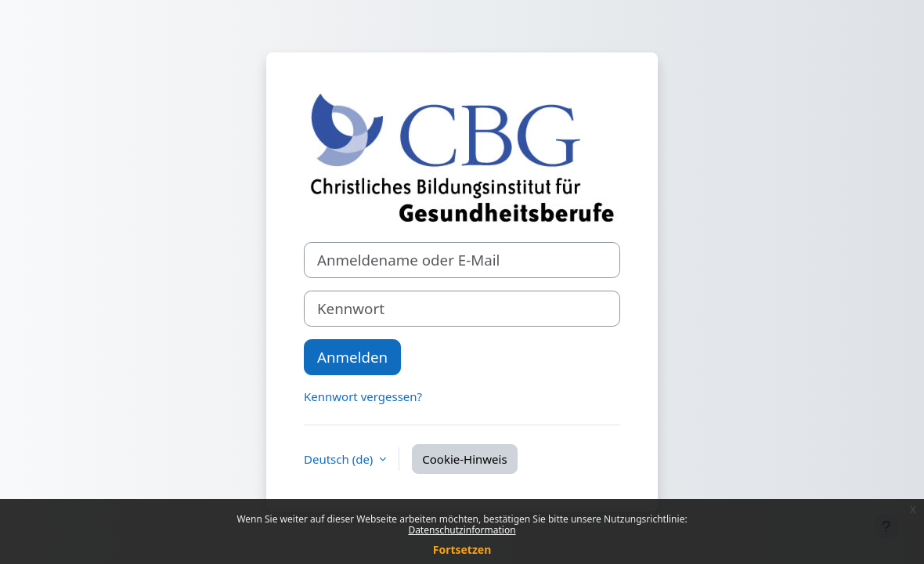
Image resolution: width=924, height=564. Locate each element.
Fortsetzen (462, 550)
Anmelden (352, 357)
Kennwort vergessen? (363, 396)
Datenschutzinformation (462, 530)
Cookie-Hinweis (464, 459)
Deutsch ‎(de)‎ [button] (340, 459)
